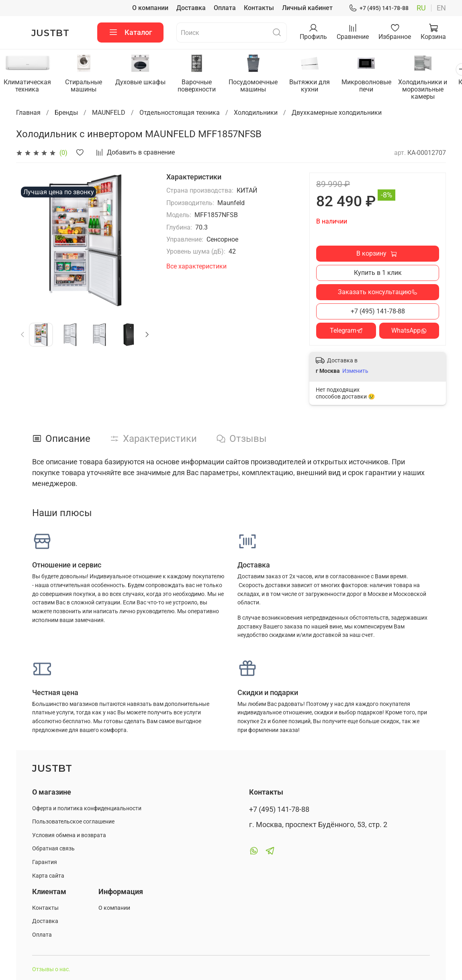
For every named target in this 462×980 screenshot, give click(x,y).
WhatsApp (409, 331)
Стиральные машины (86, 86)
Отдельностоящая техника (180, 113)
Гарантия (45, 863)
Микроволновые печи (376, 86)
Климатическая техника (28, 86)
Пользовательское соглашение (73, 822)
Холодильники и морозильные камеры (434, 90)
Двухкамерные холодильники (337, 113)
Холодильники (256, 113)
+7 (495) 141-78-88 (379, 8)
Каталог (130, 33)
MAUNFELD (109, 113)
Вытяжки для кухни (318, 86)
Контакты (259, 8)
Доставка (191, 8)
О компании (150, 8)
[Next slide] (147, 335)
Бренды (66, 113)
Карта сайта (48, 876)
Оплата (225, 8)
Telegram (346, 331)
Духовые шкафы (144, 82)
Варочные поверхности (202, 86)
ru (421, 8)
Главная (28, 113)
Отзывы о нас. (51, 970)
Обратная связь (53, 849)
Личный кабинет (307, 8)
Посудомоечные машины (260, 86)
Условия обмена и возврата (69, 836)
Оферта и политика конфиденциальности (87, 809)
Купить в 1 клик (378, 273)
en (441, 8)
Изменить (355, 372)
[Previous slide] (23, 335)
